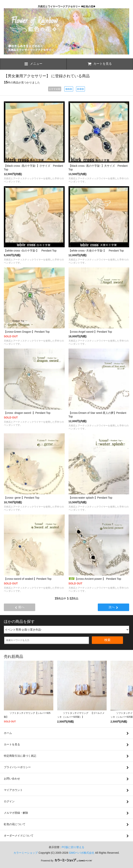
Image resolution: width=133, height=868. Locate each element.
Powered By (66, 861)
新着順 (80, 89)
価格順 (69, 89)
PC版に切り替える (73, 847)
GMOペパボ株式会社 (82, 853)
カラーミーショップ (26, 853)
